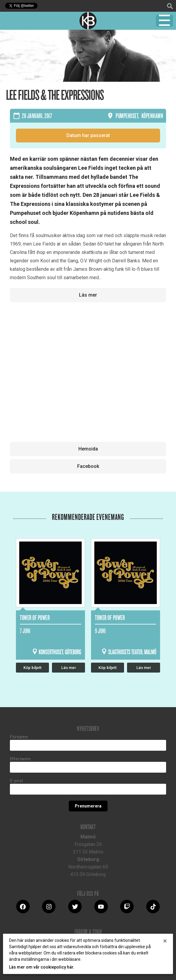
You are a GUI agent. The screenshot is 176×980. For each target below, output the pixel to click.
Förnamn (19, 737)
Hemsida (88, 449)
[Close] (165, 941)
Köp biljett (32, 668)
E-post (17, 781)
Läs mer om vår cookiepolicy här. (42, 967)
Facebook (88, 466)
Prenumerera (88, 806)
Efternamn (20, 759)
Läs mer (88, 295)
